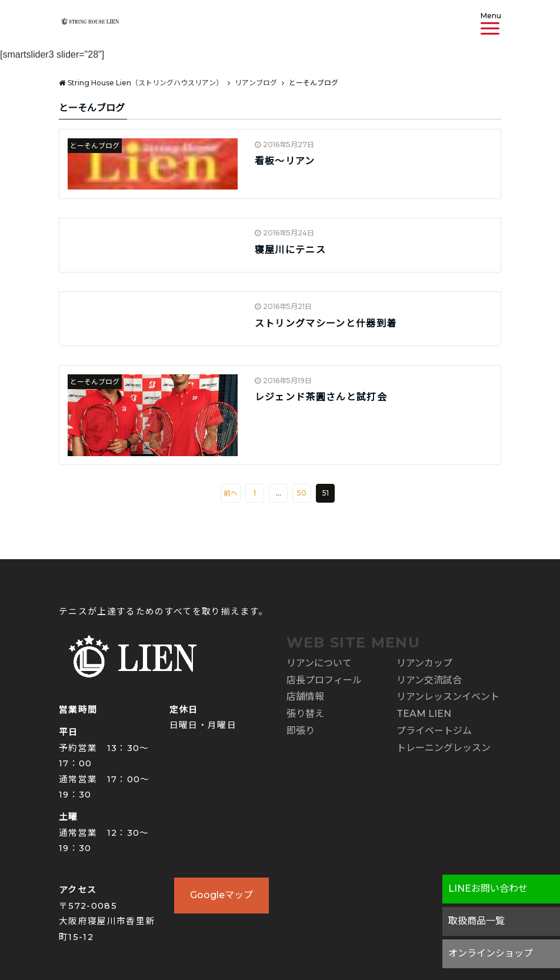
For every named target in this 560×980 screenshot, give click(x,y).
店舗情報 (305, 697)
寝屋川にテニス (290, 250)
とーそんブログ (95, 146)
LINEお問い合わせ (488, 888)
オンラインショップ (491, 953)
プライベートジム (434, 731)
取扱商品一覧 (476, 921)
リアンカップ (424, 663)
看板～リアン (285, 161)
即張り (301, 731)
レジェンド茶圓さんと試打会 (326, 397)
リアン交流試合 (429, 680)
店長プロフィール (324, 680)
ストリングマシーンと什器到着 (326, 323)
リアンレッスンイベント (448, 697)
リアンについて (319, 663)
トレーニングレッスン (444, 748)
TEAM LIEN (424, 714)
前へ (231, 493)
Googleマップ (221, 895)
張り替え (305, 714)
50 (302, 493)
